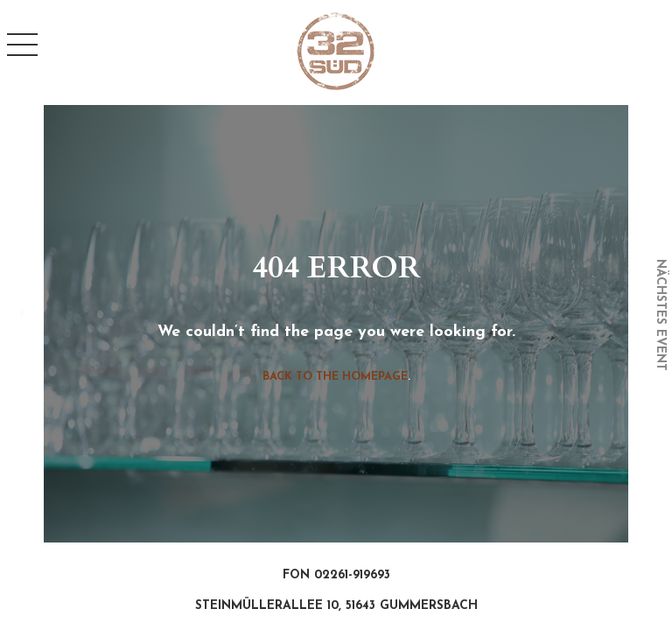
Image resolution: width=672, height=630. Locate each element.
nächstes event (660, 315)
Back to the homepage (335, 377)
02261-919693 (352, 575)
